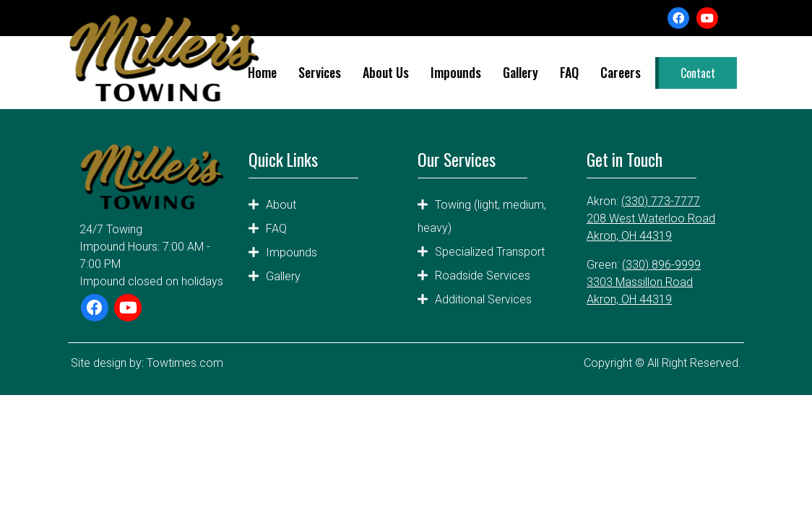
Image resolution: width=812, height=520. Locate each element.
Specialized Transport (490, 252)
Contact (698, 73)
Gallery (521, 72)
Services (320, 72)
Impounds (456, 72)
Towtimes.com (185, 363)
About (281, 205)
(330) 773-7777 (661, 201)
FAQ (569, 72)
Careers (621, 72)
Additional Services (483, 299)
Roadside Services (483, 276)
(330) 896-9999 (661, 265)
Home (262, 72)
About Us (386, 72)
